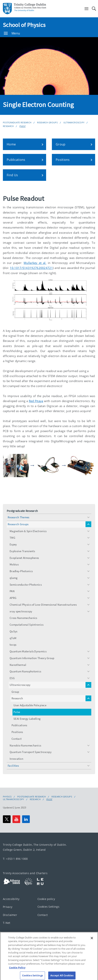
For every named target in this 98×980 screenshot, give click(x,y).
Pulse (22, 126)
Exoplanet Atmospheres (24, 558)
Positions (17, 732)
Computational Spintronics (27, 625)
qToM (13, 638)
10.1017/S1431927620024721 (31, 268)
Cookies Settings (48, 907)
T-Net (7, 923)
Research (8, 126)
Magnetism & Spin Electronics (28, 531)
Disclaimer (10, 915)
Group (15, 692)
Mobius (14, 564)
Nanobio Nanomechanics (25, 745)
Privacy (8, 907)
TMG (12, 538)
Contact (17, 739)
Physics (7, 797)
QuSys (14, 631)
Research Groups (47, 122)
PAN (12, 591)
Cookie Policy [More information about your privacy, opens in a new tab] (17, 970)
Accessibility (11, 899)
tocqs (13, 645)
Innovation (16, 759)
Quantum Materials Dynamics (28, 651)
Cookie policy (46, 899)
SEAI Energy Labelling (27, 719)
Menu (12, 33)
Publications (19, 725)
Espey (13, 544)
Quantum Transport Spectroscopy (31, 752)
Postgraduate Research (17, 122)
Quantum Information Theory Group (32, 658)
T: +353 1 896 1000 (15, 859)
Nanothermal (18, 665)
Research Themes (19, 517)
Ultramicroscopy (74, 122)
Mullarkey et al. (35, 263)
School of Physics (24, 25)
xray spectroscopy (21, 611)
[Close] (92, 941)
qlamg (14, 578)
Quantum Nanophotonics (25, 671)
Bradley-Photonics (21, 571)
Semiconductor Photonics (26, 585)
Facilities (13, 766)
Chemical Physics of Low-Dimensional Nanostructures (43, 605)
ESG (12, 678)
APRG (13, 598)
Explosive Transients (22, 551)
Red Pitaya (36, 401)
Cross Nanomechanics (23, 618)
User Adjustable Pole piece (30, 705)
